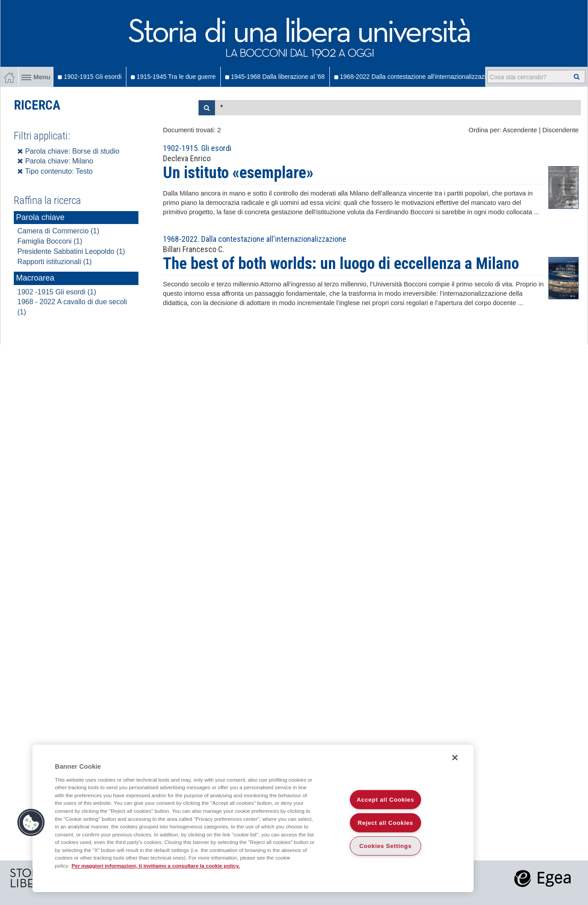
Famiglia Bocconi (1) (50, 241)
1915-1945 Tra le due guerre (173, 77)
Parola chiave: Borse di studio (68, 151)
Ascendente (520, 130)
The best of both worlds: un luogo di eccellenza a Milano (341, 264)
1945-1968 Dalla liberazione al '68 (275, 77)
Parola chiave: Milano (55, 161)
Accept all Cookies (385, 800)
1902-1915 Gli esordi (90, 77)
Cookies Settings (385, 846)
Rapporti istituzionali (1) (55, 262)
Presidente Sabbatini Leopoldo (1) (71, 251)
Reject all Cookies (386, 823)
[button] (31, 823)
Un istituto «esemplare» (238, 173)
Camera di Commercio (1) (58, 231)
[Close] (455, 758)
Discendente (561, 130)
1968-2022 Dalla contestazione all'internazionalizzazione (415, 77)
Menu (36, 77)
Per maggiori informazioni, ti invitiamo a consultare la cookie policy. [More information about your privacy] (156, 866)
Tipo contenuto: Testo (55, 171)
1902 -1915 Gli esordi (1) (57, 292)
